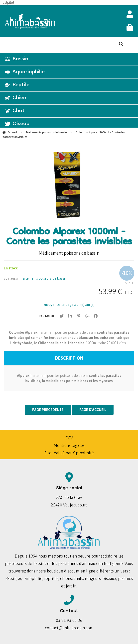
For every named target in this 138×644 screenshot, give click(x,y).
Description (69, 358)
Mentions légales (69, 445)
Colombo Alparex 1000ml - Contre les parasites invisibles (69, 238)
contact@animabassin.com (69, 628)
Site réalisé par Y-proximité (69, 453)
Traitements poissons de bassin (43, 278)
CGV (69, 438)
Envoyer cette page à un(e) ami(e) (69, 305)
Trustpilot (7, 2)
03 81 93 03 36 (69, 620)
